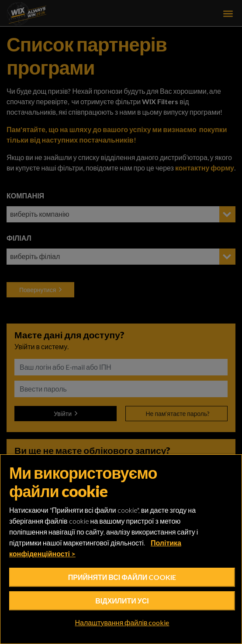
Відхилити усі (122, 601)
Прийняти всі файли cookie (122, 577)
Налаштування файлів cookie (122, 623)
